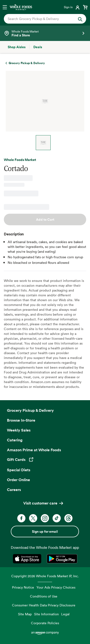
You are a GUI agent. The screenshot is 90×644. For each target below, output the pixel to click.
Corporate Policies (45, 623)
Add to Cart (45, 219)
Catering (15, 440)
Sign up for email (45, 531)
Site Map (25, 614)
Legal (65, 614)
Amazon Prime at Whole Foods (34, 450)
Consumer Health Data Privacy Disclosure (44, 605)
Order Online (18, 480)
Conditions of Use (44, 596)
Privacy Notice (23, 587)
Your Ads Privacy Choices (56, 587)
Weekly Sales (19, 430)
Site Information (46, 614)
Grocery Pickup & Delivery (30, 410)
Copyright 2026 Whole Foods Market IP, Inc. (45, 576)
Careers (14, 490)
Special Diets (19, 470)
